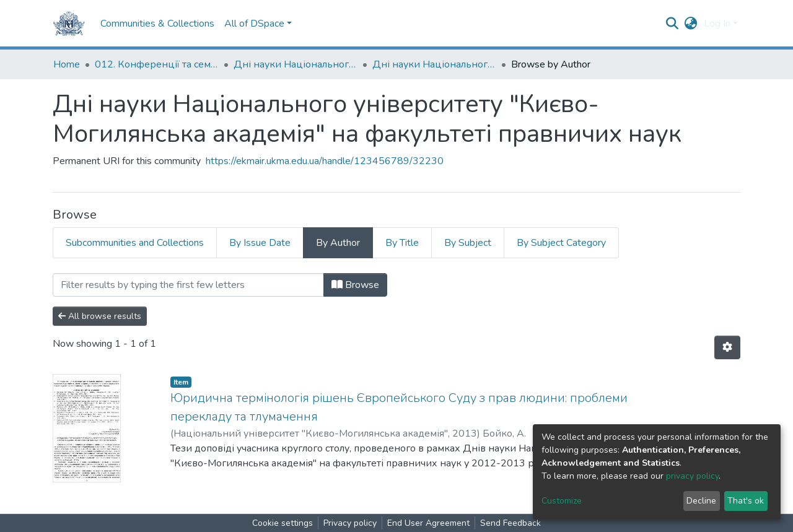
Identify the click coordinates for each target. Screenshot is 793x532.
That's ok (746, 501)
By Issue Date (260, 243)
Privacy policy (350, 523)
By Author (338, 243)
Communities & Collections (157, 24)
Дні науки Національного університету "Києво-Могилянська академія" (296, 64)
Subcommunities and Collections (135, 243)
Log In (717, 24)
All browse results (100, 316)
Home (67, 64)
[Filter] (188, 285)
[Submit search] (673, 24)
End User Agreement (428, 523)
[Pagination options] (727, 347)
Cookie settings (283, 523)
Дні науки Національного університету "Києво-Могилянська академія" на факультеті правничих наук (434, 64)
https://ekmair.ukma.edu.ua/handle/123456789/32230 (325, 161)
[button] (691, 24)
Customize (562, 501)
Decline (701, 501)
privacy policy (692, 476)
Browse (355, 285)
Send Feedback (510, 523)
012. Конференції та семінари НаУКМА (157, 64)
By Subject (468, 243)
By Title (402, 243)
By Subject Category (561, 243)
